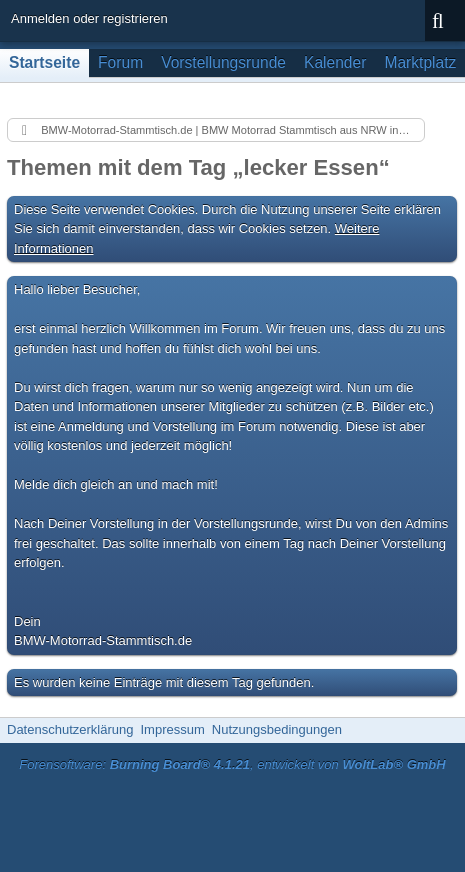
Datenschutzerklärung (70, 729)
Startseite (44, 62)
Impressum (172, 729)
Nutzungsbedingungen (277, 729)
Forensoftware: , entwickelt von (232, 764)
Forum (120, 62)
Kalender (335, 62)
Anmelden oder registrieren (89, 18)
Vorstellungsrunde (223, 62)
